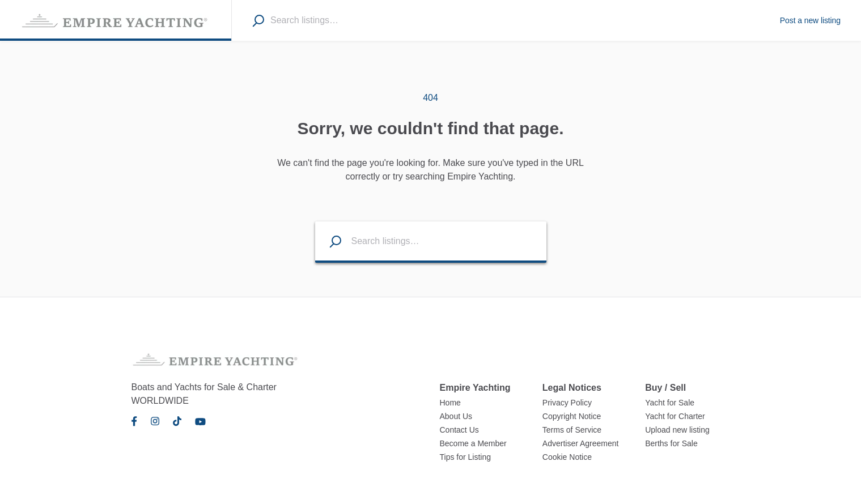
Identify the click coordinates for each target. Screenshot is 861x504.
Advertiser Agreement (581, 443)
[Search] (258, 20)
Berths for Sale (671, 443)
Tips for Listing (466, 457)
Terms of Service (572, 430)
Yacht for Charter (675, 416)
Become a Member (473, 443)
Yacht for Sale (670, 403)
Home (450, 403)
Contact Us (459, 430)
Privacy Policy (567, 403)
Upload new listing (677, 430)
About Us (456, 416)
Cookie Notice (567, 457)
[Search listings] (329, 241)
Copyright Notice (572, 416)
